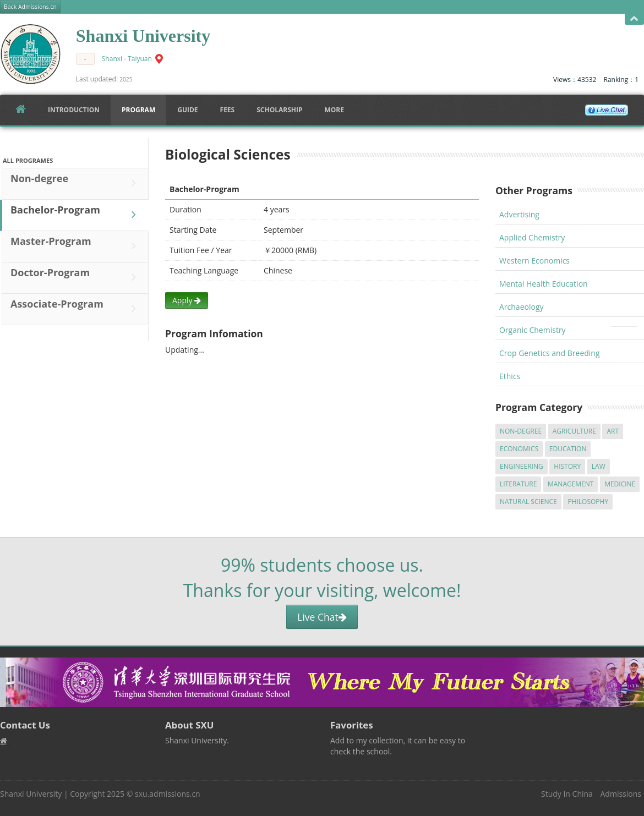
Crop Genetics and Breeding (550, 353)
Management (571, 484)
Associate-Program (76, 309)
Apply (187, 300)
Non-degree (76, 183)
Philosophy (588, 502)
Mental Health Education (544, 284)
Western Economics (534, 261)
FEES (228, 110)
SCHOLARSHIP (279, 110)
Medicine (620, 484)
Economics (519, 449)
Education (568, 449)
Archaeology (522, 307)
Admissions (621, 794)
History (567, 466)
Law (599, 466)
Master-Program (76, 246)
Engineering (522, 466)
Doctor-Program (76, 277)
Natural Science (528, 502)
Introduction (74, 110)
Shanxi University (31, 794)
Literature (518, 484)
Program (138, 110)
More (334, 110)
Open (634, 19)
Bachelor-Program (76, 215)
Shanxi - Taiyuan (127, 59)
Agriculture (574, 431)
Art (613, 431)
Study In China (567, 794)
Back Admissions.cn (30, 7)
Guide (187, 110)
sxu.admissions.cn (168, 794)
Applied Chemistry (532, 237)
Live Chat (322, 617)
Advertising (519, 214)
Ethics (510, 376)
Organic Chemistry (533, 330)
